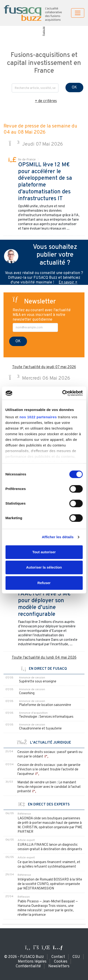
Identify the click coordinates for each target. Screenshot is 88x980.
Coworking (27, 693)
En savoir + (68, 283)
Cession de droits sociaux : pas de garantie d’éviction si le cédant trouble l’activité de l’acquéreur (49, 770)
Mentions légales (32, 962)
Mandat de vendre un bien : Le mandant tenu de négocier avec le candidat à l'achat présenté (49, 787)
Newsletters (59, 966)
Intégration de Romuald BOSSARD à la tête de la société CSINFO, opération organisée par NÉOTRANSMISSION (50, 884)
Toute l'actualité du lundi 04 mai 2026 (44, 658)
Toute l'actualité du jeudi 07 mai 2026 (44, 367)
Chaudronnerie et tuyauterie (40, 729)
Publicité (44, 31)
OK (74, 88)
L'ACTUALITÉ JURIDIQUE (44, 743)
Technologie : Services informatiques (46, 717)
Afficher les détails (58, 537)
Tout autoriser (44, 552)
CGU (76, 957)
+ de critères (46, 101)
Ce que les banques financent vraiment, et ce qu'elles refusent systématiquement (49, 864)
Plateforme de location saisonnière (45, 705)
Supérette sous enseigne (38, 682)
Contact (58, 957)
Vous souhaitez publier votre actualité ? (55, 255)
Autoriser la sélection (44, 567)
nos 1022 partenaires (38, 417)
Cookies (61, 962)
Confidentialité (28, 966)
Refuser (44, 583)
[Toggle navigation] (78, 13)
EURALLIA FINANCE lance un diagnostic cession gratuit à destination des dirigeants (50, 847)
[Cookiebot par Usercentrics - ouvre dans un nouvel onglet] (63, 393)
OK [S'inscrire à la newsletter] (18, 341)
